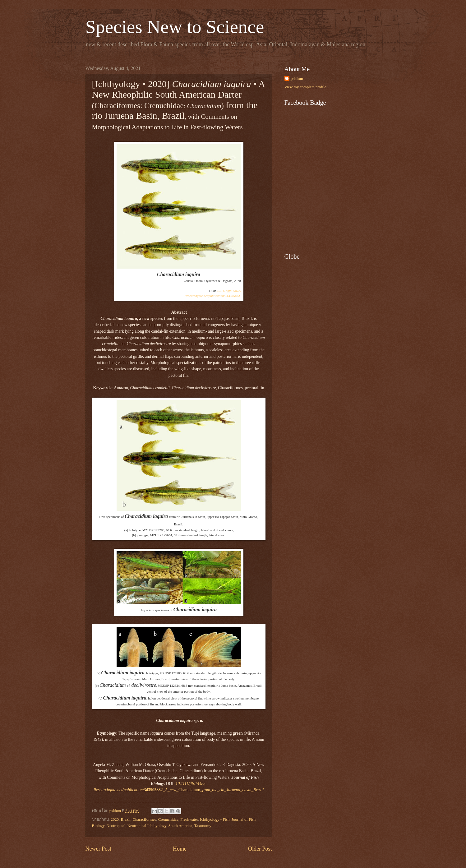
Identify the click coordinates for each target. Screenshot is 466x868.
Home (180, 849)
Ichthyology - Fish (215, 820)
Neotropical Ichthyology (147, 826)
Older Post (260, 849)
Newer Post (99, 849)
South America (180, 826)
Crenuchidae (168, 820)
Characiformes (144, 820)
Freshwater (189, 820)
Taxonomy (203, 826)
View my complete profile (305, 87)
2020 (115, 820)
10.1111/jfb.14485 (229, 291)
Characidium (179, 790)
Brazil (125, 820)
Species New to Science (175, 27)
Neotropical (116, 826)
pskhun (297, 79)
